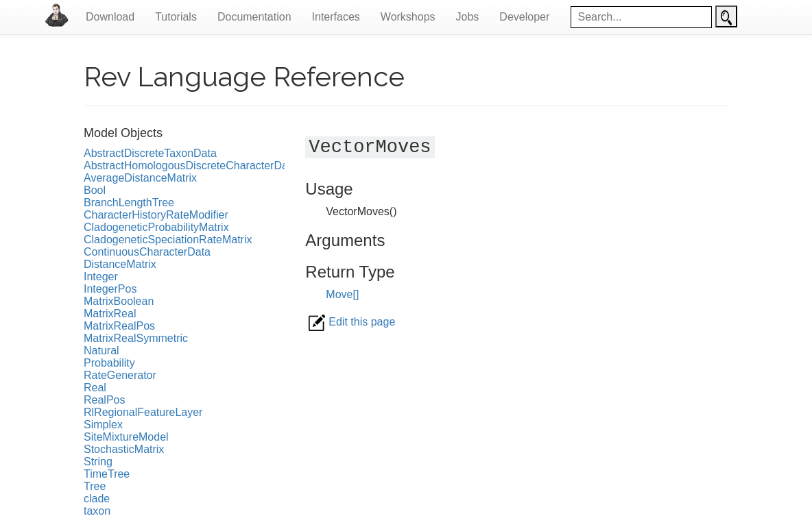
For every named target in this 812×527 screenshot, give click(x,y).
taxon (97, 511)
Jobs (468, 17)
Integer (101, 277)
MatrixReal (110, 314)
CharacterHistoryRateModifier (156, 215)
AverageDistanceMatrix (140, 178)
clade (97, 499)
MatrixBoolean (119, 301)
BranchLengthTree (129, 203)
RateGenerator (120, 375)
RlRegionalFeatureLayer (143, 412)
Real (95, 388)
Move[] (342, 294)
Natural (101, 351)
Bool (95, 190)
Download (110, 17)
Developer (524, 17)
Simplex (103, 425)
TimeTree (107, 474)
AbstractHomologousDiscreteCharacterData (190, 166)
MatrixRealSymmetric (136, 338)
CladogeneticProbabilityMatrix (156, 227)
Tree (95, 486)
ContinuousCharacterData (147, 252)
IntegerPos (110, 289)
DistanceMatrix (120, 264)
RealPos (104, 400)
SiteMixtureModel (126, 437)
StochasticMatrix (124, 449)
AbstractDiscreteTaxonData (150, 153)
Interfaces (336, 17)
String (98, 462)
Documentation (254, 17)
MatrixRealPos (119, 326)
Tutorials (176, 17)
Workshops (408, 17)
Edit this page (352, 322)
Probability (109, 363)
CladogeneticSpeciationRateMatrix (168, 240)
